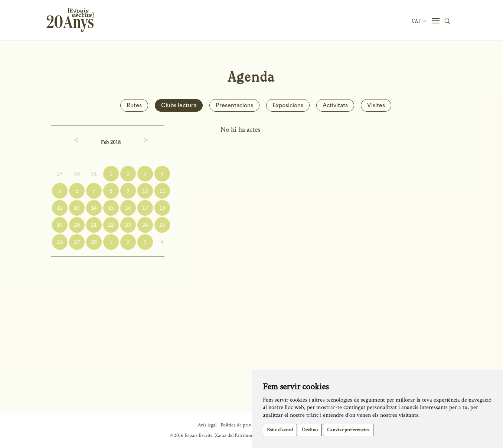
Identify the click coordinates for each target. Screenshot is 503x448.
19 (60, 225)
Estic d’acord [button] (280, 430)
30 (77, 174)
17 (145, 208)
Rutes (134, 105)
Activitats (335, 105)
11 (162, 191)
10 (145, 191)
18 (162, 208)
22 (111, 225)
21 (94, 225)
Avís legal (207, 425)
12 (60, 208)
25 (162, 225)
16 (128, 208)
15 (111, 208)
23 (128, 225)
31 (94, 174)
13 (77, 208)
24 (145, 225)
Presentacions (234, 105)
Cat (419, 21)
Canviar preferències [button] (348, 430)
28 (94, 242)
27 (77, 242)
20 (77, 225)
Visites (376, 105)
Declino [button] (310, 430)
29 (60, 174)
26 (60, 242)
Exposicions (288, 105)
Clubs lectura (179, 105)
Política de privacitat (241, 425)
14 (94, 208)
